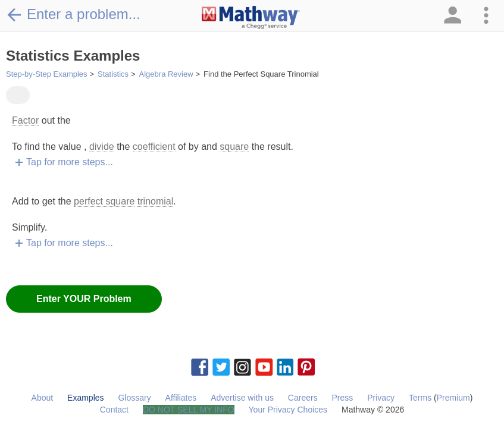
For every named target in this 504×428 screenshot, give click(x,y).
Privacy (381, 398)
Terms (420, 398)
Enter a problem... (73, 14)
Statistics (113, 74)
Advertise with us (242, 398)
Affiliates (181, 398)
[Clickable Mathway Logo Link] (251, 18)
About (43, 398)
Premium (453, 398)
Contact (114, 410)
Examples (85, 398)
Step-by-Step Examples (47, 74)
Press (343, 398)
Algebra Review (166, 74)
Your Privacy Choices (288, 410)
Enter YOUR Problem (84, 299)
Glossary (134, 398)
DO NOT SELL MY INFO (189, 410)
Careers (303, 398)
